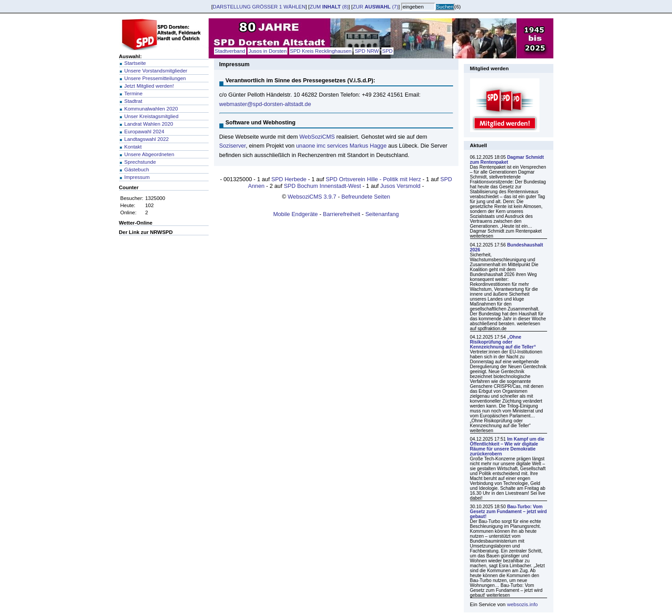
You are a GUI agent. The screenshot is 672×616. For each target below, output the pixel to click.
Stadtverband (230, 51)
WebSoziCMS (317, 137)
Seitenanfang (382, 214)
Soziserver (233, 146)
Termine (134, 93)
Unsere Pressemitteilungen (155, 78)
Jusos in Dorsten (268, 51)
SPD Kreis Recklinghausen (321, 51)
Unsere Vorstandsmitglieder (156, 71)
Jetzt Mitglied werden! (149, 86)
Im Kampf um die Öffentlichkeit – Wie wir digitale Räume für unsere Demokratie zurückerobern (507, 446)
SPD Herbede (289, 179)
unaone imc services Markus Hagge (341, 146)
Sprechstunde (140, 162)
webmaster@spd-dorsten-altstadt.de (265, 104)
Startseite (135, 63)
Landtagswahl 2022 (147, 139)
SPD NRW (367, 51)
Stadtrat (133, 101)
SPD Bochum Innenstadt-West (322, 186)
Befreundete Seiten (366, 197)
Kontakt (133, 147)
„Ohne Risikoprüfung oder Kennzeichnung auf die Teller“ (503, 342)
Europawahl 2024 (144, 132)
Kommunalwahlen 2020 (151, 109)
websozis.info (522, 604)
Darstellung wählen (259, 7)
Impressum (137, 177)
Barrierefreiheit (341, 214)
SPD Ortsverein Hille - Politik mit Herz (374, 179)
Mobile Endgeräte (295, 214)
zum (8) (329, 7)
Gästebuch (137, 170)
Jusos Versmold (400, 186)
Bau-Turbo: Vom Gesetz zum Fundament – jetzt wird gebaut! (509, 512)
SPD (388, 51)
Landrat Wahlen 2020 (149, 124)
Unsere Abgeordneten (150, 154)
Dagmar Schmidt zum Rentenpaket (507, 160)
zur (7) (376, 7)
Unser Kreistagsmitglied (152, 116)
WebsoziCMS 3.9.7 (312, 197)
